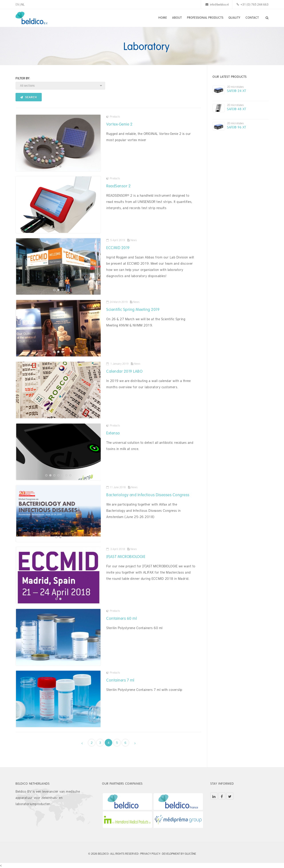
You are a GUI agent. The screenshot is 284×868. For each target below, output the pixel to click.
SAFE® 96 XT (237, 127)
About (175, 18)
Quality (234, 18)
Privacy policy (150, 854)
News (132, 240)
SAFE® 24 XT (237, 91)
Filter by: (23, 78)
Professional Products (204, 18)
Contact (252, 18)
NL (23, 4)
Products (113, 116)
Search (29, 97)
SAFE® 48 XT (237, 109)
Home (160, 18)
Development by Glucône (179, 854)
